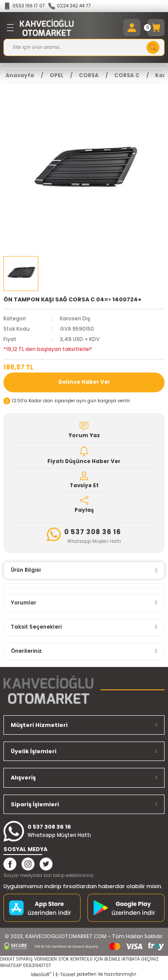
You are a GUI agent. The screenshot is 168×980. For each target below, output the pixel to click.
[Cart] (156, 28)
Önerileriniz (26, 651)
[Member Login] (132, 28)
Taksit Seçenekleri (36, 627)
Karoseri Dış (75, 319)
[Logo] (47, 28)
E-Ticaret (65, 975)
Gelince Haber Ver (84, 382)
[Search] (84, 47)
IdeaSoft (41, 975)
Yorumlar (23, 603)
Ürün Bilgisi (26, 570)
